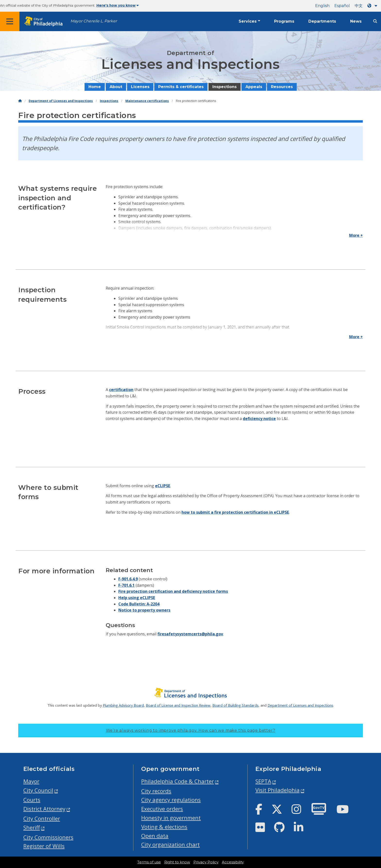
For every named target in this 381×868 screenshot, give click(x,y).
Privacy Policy (206, 862)
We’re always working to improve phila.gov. (191, 730)
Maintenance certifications (147, 101)
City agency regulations (171, 800)
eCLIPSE (163, 486)
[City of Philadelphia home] (45, 22)
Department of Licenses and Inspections (61, 101)
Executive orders (162, 809)
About (116, 87)
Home (95, 87)
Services (248, 21)
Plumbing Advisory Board (123, 705)
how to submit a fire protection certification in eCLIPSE (235, 512)
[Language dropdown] (373, 6)
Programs (284, 21)
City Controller (42, 818)
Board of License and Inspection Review (178, 705)
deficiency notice (259, 419)
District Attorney (44, 809)
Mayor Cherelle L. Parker (94, 21)
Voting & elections (164, 827)
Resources (282, 87)
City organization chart (170, 845)
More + (356, 235)
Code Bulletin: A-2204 (139, 604)
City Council (38, 790)
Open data (155, 836)
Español (342, 6)
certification (121, 390)
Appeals (254, 87)
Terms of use (149, 862)
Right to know (177, 862)
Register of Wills (44, 846)
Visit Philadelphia (277, 790)
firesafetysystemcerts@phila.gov (190, 634)
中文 (359, 6)
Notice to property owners (144, 610)
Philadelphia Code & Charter (178, 781)
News (356, 21)
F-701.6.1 (126, 585)
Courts (32, 800)
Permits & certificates (181, 87)
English (322, 6)
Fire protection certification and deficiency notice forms (173, 591)
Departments (322, 21)
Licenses (140, 87)
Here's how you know (118, 5)
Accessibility (233, 862)
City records (156, 791)
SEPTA (263, 781)
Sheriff (32, 827)
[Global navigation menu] (10, 21)
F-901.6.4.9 (128, 579)
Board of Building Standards (235, 705)
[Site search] (375, 21)
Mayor (31, 781)
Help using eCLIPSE (137, 598)
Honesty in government (171, 818)
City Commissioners (48, 837)
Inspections (225, 87)
